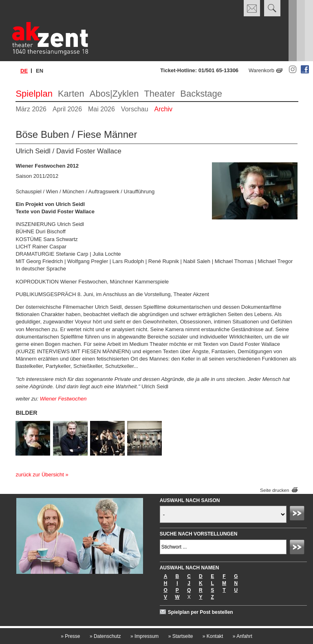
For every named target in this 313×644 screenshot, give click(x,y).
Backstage (201, 94)
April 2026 (67, 109)
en (40, 71)
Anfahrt (242, 636)
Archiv (163, 109)
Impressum (144, 636)
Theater (159, 94)
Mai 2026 (101, 109)
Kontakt (213, 636)
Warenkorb (261, 70)
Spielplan (34, 94)
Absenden (298, 514)
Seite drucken (274, 490)
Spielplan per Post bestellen (201, 612)
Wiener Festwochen (63, 399)
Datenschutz (105, 636)
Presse (70, 636)
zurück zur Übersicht (40, 475)
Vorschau (135, 109)
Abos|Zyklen (114, 94)
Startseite (181, 636)
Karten (71, 94)
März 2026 (31, 109)
